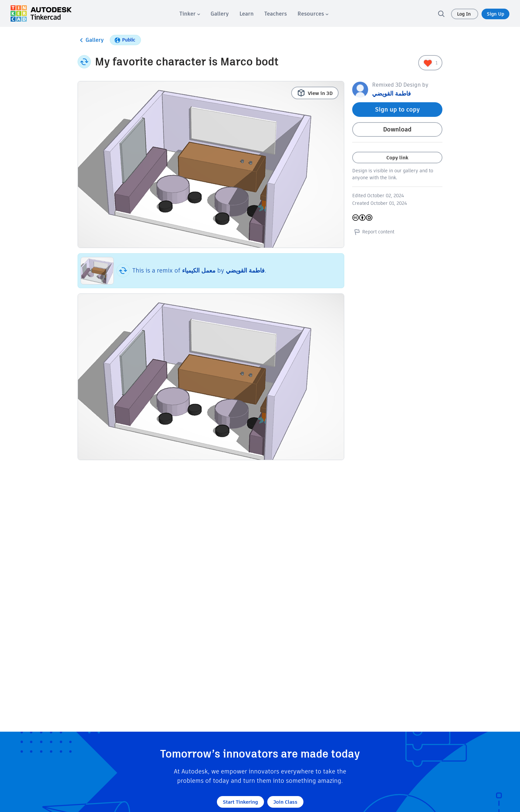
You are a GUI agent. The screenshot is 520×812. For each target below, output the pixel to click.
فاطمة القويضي (245, 270)
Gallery (91, 40)
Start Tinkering (240, 802)
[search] (441, 14)
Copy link (397, 158)
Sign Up (495, 14)
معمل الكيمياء (199, 270)
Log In (465, 14)
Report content (373, 232)
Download (397, 129)
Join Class (285, 802)
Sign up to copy (397, 109)
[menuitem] (190, 14)
